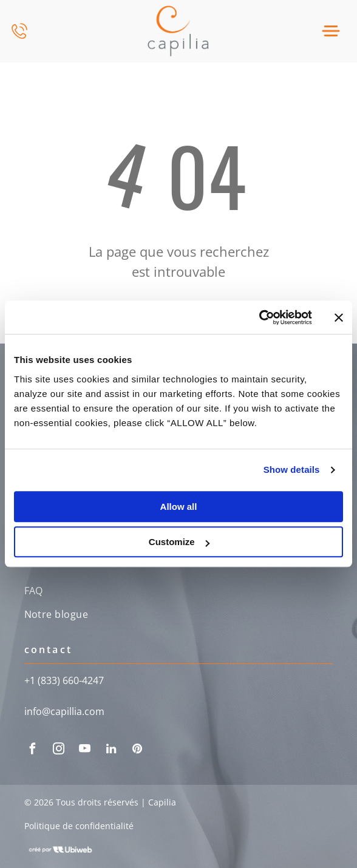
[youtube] (85, 751)
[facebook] (33, 751)
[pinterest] (137, 751)
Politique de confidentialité (79, 826)
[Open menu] (331, 31)
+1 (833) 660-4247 (64, 680)
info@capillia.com (64, 711)
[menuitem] (179, 592)
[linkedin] (111, 751)
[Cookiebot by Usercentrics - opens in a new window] (259, 317)
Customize (179, 542)
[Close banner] (339, 317)
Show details (292, 470)
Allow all (179, 507)
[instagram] (59, 751)
